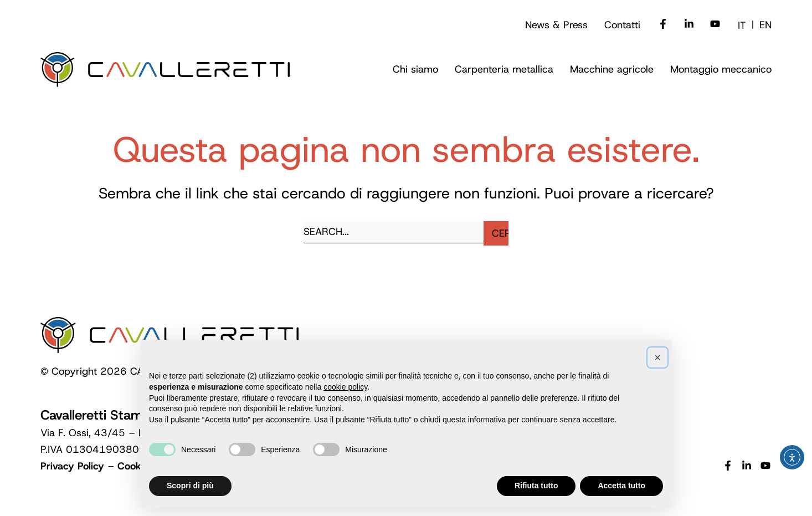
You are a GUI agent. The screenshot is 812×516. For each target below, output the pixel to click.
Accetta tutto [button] (621, 486)
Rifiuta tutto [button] (536, 486)
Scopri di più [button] (190, 486)
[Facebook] (663, 25)
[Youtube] (715, 25)
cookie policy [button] (345, 387)
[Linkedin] (689, 25)
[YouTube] (765, 467)
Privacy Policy (72, 466)
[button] (415, 70)
